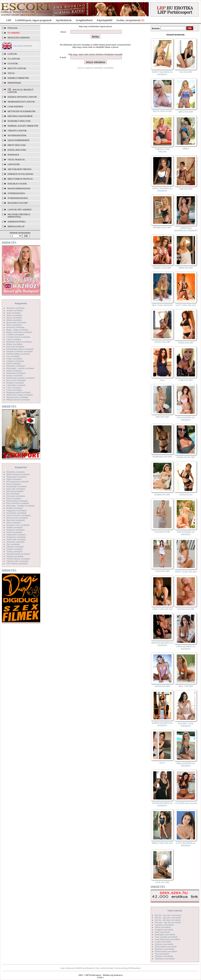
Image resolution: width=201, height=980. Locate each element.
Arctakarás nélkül (20, 169)
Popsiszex (13, 155)
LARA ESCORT (162, 571)
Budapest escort (18, 203)
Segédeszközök (17, 135)
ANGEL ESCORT (162, 342)
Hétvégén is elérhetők (22, 111)
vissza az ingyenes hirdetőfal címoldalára (95, 68)
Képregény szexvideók (165, 934)
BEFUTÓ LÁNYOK (17, 68)
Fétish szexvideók (163, 927)
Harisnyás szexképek (16, 366)
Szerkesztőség (121, 968)
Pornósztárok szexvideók (166, 951)
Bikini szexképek (14, 320)
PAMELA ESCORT (162, 268)
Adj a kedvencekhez (105, 968)
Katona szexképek (14, 375)
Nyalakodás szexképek (17, 486)
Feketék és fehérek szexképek (20, 351)
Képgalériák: (21, 303)
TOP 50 (11, 73)
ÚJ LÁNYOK (14, 59)
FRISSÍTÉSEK (14, 83)
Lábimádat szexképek (16, 385)
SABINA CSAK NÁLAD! (162, 150)
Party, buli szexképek (16, 489)
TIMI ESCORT (186, 189)
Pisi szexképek (13, 494)
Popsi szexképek (14, 498)
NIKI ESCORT (162, 417)
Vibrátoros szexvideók (165, 959)
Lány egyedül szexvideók (166, 937)
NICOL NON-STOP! (162, 111)
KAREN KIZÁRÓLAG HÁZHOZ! (162, 724)
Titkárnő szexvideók (164, 956)
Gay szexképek (13, 356)
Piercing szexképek (15, 491)
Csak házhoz (15, 106)
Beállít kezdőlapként (85, 968)
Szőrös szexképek (14, 532)
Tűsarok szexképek (15, 556)
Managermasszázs (19, 188)
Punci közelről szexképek (18, 503)
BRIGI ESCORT (186, 112)
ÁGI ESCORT (186, 72)
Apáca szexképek (14, 315)
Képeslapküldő (105, 20)
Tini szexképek (13, 544)
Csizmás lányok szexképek (18, 337)
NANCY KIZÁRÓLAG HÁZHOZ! (162, 73)
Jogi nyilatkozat (67, 968)
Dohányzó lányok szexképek (19, 342)
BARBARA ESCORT (162, 457)
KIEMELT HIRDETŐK (18, 78)
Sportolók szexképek (16, 520)
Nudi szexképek (14, 484)
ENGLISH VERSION (22, 46)
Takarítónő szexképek (16, 534)
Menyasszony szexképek (17, 397)
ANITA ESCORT (162, 686)
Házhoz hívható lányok (22, 97)
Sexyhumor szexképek (16, 513)
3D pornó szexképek (15, 308)
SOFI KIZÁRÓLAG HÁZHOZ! (186, 533)
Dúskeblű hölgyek (19, 121)
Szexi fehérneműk (19, 140)
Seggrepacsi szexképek (17, 510)
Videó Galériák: (175, 911)
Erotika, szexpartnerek (128, 20)
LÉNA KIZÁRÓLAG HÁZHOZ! (186, 648)
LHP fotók (14, 164)
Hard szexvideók (162, 932)
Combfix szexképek (15, 334)
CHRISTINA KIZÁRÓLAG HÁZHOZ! (186, 229)
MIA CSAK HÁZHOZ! (162, 305)
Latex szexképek (14, 387)
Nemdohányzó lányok (21, 102)
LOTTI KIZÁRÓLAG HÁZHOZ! (186, 844)
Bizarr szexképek (14, 325)
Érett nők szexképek (15, 346)
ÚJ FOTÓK (13, 63)
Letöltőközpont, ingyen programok (33, 20)
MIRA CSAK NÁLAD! (162, 843)
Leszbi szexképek (14, 390)
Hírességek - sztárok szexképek (20, 368)
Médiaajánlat (135, 968)
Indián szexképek (14, 371)
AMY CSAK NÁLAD (162, 609)
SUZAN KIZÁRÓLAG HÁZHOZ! (162, 804)
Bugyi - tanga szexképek (17, 330)
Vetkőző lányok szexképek (18, 559)
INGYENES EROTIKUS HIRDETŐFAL (19, 216)
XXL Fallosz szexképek (17, 563)
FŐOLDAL (13, 28)
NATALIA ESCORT (186, 457)
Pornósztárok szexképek (17, 501)
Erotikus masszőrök (20, 116)
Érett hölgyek (17, 145)
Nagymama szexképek (16, 477)
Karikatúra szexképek (16, 373)
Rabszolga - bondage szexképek (21, 506)
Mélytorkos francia (20, 179)
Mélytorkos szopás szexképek (20, 395)
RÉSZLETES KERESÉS (19, 38)
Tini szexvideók (162, 954)
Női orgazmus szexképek (17, 481)
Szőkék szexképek (15, 527)
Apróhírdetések (64, 20)
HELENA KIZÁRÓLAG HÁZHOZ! (162, 644)
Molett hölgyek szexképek (18, 474)
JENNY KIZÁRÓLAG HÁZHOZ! (162, 189)
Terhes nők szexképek (16, 539)
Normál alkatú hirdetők (23, 126)
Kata (162, 380)
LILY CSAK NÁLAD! (186, 305)
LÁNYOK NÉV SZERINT (20, 209)
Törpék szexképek (14, 549)
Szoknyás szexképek (16, 530)
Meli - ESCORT (186, 686)
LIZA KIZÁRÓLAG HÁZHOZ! (186, 419)
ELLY (162, 763)
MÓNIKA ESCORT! (162, 227)
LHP (9, 20)
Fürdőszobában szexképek (18, 354)
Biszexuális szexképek (16, 322)
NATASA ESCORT (186, 609)
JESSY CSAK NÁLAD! (186, 572)
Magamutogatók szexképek (19, 392)
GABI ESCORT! (186, 380)
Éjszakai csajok (17, 184)
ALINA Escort (186, 495)
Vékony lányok (17, 131)
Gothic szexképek (14, 359)
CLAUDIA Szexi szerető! (186, 803)
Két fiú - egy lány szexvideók (168, 918)
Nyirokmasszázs (18, 198)
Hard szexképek (14, 363)
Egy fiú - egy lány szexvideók (168, 915)
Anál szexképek (13, 313)
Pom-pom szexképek (16, 496)
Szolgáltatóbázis (84, 20)
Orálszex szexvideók (164, 944)
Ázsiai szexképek (14, 318)
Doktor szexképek (14, 344)
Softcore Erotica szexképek (18, 515)
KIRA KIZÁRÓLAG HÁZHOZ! (186, 764)
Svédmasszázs (16, 193)
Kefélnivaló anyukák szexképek (21, 378)
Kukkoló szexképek (15, 383)
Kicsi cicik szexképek (16, 380)
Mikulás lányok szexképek (18, 400)
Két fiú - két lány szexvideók (168, 920)
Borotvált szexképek (15, 327)
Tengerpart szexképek (16, 537)
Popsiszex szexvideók (164, 949)
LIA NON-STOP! (162, 532)
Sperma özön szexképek (17, 518)
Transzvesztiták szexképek (18, 554)
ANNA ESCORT (186, 343)
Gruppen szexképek (15, 361)
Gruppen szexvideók (164, 930)
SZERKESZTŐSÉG (17, 222)
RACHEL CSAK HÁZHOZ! (186, 725)
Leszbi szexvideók (163, 942)
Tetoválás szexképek (16, 542)
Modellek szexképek (16, 472)
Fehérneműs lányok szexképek (20, 349)
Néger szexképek (14, 479)
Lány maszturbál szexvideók (167, 939)
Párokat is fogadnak (20, 174)
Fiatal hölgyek (17, 150)
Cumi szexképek (14, 339)
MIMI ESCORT (186, 268)
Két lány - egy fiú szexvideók (168, 922)
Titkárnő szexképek (15, 547)
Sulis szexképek (14, 522)
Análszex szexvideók (164, 925)
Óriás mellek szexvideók (166, 946)
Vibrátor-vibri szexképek (17, 561)
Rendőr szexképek (15, 508)
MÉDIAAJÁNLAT (16, 226)
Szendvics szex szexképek (18, 525)
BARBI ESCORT (162, 495)
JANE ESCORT (162, 882)
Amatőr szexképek (15, 310)
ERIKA (186, 148)
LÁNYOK (12, 54)
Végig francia (16, 159)
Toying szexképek (14, 551)
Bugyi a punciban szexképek (19, 332)
